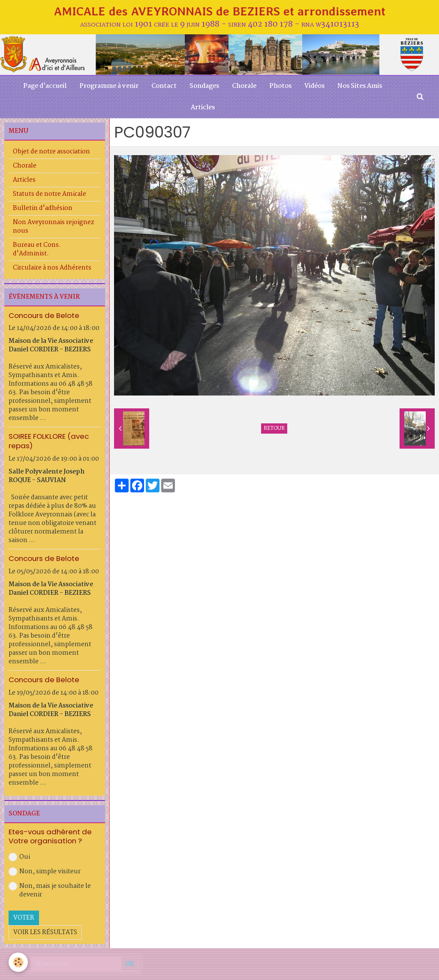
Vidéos (314, 86)
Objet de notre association (51, 152)
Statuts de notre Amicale (50, 194)
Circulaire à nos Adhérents (52, 268)
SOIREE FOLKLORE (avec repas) (49, 441)
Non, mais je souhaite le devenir (50, 890)
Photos (280, 86)
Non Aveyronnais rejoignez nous (54, 227)
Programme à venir (109, 86)
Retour (274, 429)
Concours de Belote (44, 315)
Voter (24, 918)
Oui (19, 857)
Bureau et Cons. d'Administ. (37, 249)
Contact (164, 86)
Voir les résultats (45, 932)
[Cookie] (18, 962)
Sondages (204, 86)
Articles (203, 108)
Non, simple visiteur (45, 872)
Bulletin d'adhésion (43, 208)
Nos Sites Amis (360, 86)
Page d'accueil (45, 86)
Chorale (244, 86)
